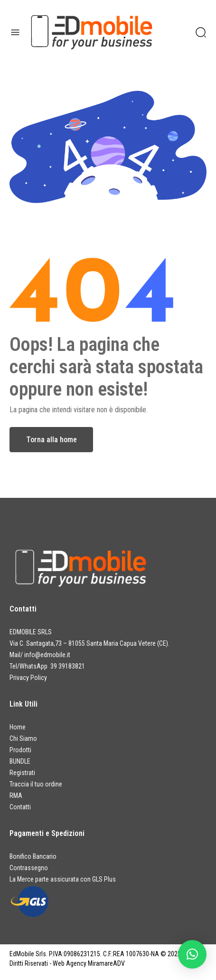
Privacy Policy (28, 678)
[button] (192, 954)
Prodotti (20, 750)
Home (18, 727)
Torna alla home (52, 440)
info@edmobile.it (47, 655)
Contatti (20, 807)
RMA (16, 796)
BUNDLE (20, 761)
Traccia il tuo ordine (36, 784)
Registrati (22, 773)
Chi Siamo (23, 738)
